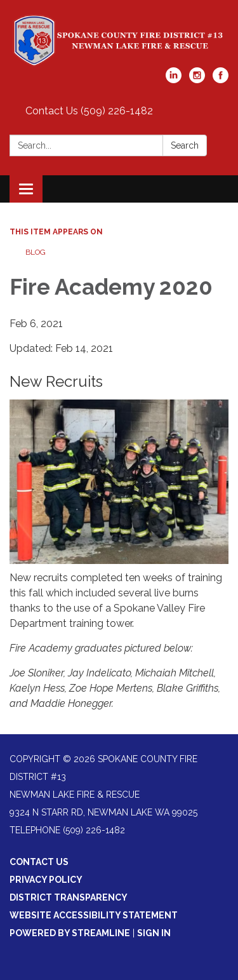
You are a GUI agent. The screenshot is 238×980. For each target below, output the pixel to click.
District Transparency (69, 897)
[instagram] (197, 80)
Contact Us (39, 862)
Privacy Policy (46, 880)
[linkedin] (174, 80)
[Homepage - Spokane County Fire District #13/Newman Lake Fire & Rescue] (119, 40)
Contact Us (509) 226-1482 (89, 111)
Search (185, 145)
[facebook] (221, 80)
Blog (36, 252)
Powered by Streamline (70, 933)
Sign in (154, 933)
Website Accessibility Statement (94, 915)
